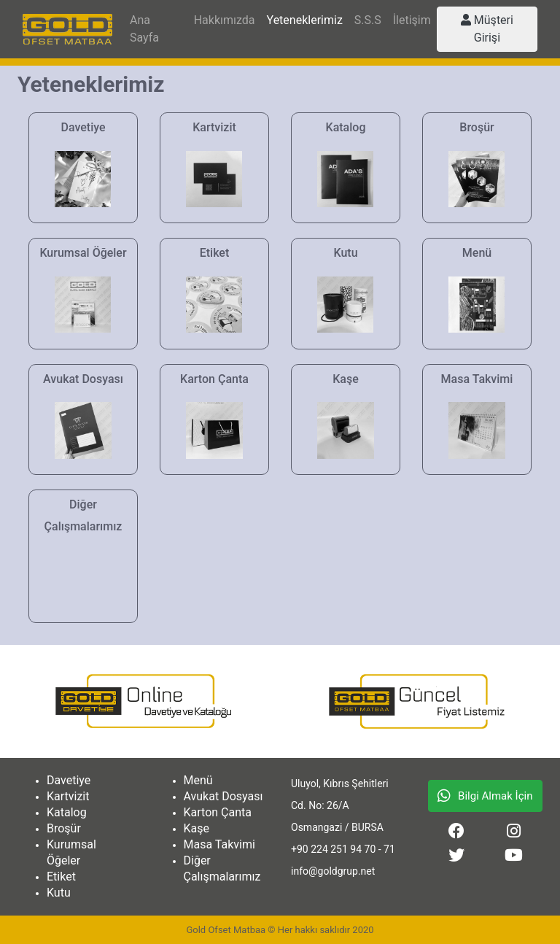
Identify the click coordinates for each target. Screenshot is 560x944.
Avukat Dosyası (223, 796)
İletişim (412, 20)
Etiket (61, 877)
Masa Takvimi (219, 844)
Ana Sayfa (144, 29)
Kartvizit (68, 796)
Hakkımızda (225, 20)
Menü (198, 780)
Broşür (64, 828)
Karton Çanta (218, 812)
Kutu (59, 893)
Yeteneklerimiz (305, 20)
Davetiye (69, 780)
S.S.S (368, 20)
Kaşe (197, 828)
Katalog (67, 812)
